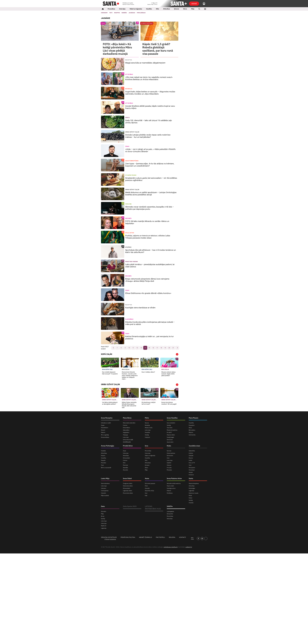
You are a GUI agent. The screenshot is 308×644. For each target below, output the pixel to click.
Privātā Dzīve (128, 446)
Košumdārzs (126, 428)
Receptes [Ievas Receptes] (117, 13)
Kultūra (191, 453)
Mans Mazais (193, 418)
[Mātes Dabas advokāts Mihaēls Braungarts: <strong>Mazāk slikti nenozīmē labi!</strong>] (130, 393)
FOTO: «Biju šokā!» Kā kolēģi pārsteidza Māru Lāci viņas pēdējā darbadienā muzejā (117, 49)
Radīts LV (104, 526)
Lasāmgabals (170, 511)
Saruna (147, 423)
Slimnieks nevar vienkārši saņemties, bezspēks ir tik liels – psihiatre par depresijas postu (150, 208)
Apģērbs (128, 247)
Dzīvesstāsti (126, 458)
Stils (157, 9)
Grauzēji (147, 488)
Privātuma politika (128, 537)
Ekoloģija (126, 369)
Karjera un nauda (193, 493)
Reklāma (172, 537)
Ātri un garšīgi (105, 435)
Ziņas (103, 23)
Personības (111, 9)
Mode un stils (149, 428)
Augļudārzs (126, 432)
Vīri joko (169, 468)
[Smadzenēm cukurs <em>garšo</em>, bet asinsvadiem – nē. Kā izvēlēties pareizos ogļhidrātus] (113, 179)
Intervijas (122, 9)
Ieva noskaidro (171, 423)
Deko (103, 506)
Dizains (191, 458)
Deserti (103, 430)
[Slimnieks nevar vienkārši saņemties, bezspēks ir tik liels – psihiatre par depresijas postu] (113, 208)
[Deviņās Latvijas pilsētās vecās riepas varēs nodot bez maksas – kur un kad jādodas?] (113, 136)
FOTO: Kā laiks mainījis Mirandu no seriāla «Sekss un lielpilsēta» (147, 222)
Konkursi (191, 475)
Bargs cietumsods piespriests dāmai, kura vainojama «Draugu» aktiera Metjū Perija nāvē (147, 280)
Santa (191, 478)
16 (153, 348)
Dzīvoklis (104, 511)
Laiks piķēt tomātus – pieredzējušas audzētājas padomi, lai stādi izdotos (150, 266)
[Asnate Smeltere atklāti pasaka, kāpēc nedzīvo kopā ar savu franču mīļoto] (113, 107)
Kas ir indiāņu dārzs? (148, 372)
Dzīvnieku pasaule (150, 483)
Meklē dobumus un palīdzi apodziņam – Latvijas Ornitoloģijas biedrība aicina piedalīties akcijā (151, 194)
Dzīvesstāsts (127, 488)
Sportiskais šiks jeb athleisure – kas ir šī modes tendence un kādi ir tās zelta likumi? (151, 251)
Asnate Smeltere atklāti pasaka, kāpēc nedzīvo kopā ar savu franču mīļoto (150, 107)
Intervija (129, 89)
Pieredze (104, 463)
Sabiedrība (192, 451)
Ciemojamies (105, 491)
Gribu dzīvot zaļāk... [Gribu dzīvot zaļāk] (110, 400)
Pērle (147, 418)
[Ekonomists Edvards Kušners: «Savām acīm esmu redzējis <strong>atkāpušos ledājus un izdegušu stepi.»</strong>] (130, 363)
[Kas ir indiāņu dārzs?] (150, 363)
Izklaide (191, 456)
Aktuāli (191, 472)
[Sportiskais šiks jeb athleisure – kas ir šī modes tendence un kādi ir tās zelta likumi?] (113, 251)
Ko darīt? (169, 432)
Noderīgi (147, 425)
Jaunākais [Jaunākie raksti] (132, 13)
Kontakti (182, 537)
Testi (111, 13)
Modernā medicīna (172, 430)
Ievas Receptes (107, 418)
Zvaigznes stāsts (128, 483)
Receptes (129, 60)
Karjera (103, 456)
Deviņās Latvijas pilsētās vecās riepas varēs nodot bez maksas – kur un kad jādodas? (148, 136)
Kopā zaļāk (107, 354)
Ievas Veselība (172, 418)
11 (133, 348)
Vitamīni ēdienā (131, 175)
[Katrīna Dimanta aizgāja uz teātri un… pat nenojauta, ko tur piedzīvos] (113, 338)
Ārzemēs (128, 218)
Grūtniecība (192, 435)
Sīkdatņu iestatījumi (109, 537)
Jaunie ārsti (170, 442)
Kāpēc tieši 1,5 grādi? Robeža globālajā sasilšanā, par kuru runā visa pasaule (158, 49)
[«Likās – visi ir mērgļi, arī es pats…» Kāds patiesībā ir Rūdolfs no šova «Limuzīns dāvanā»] (113, 151)
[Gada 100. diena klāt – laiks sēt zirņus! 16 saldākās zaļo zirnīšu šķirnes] (113, 122)
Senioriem (170, 440)
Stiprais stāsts (171, 435)
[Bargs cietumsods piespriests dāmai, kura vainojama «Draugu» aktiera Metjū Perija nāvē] (113, 280)
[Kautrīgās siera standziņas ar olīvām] (113, 309)
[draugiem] (202, 539)
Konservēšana (105, 437)
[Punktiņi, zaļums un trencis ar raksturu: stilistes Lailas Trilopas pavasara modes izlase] (113, 237)
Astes (147, 478)
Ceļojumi (147, 437)
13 (141, 348)
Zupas (103, 425)
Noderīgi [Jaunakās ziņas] (124, 13)
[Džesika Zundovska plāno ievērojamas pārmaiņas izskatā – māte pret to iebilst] (113, 323)
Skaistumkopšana (132, 161)
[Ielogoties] (203, 4)
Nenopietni (192, 468)
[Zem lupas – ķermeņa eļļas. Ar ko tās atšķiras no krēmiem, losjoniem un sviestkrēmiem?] (113, 165)
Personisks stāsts (128, 493)
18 (161, 348)
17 (157, 348)
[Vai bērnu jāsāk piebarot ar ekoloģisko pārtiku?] (110, 393)
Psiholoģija (192, 488)
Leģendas (191, 491)
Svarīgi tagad (170, 437)
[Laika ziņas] (152, 4)
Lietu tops (126, 437)
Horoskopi (104, 13)
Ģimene (177, 9)
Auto (168, 458)
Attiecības (166, 9)
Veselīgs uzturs (171, 488)
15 (149, 348)
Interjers (104, 488)
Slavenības (129, 319)
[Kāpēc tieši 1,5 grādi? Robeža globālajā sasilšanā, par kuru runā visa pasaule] (159, 31)
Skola (190, 428)
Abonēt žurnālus (145, 537)
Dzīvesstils (170, 456)
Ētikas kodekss (110, 539)
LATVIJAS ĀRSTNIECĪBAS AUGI (153, 508)
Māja (193, 9)
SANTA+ (170, 506)
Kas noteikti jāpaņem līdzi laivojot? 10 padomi (110, 373)
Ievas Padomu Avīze (174, 478)
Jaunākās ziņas (194, 446)
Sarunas (169, 451)
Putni (146, 486)
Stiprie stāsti (170, 486)
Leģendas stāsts (127, 491)
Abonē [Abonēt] (194, 4)
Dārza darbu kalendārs (129, 423)
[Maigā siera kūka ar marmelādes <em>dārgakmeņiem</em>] (113, 64)
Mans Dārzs (127, 418)
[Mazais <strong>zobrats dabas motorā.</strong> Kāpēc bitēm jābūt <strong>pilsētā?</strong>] (169, 363)
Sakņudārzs (126, 430)
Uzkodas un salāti (106, 423)
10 (129, 348)
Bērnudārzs (192, 430)
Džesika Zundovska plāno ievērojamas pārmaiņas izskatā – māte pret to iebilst (150, 323)
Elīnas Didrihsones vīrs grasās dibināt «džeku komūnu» (148, 293)
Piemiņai (125, 465)
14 (145, 348)
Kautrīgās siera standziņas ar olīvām (141, 308)
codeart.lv (189, 547)
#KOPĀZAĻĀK (127, 442)
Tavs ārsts (170, 428)
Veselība (149, 9)
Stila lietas (130, 233)
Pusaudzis (192, 425)
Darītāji (103, 519)
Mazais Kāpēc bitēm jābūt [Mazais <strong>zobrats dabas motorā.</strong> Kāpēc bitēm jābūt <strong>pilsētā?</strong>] (168, 374)
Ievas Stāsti (127, 478)
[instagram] (206, 539)
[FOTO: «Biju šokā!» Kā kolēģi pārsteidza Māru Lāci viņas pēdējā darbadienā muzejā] (120, 31)
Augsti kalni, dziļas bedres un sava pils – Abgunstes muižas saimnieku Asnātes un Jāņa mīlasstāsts (150, 93)
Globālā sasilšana (147, 23)
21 (173, 348)
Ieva (146, 446)
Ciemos (125, 425)
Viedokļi (103, 451)
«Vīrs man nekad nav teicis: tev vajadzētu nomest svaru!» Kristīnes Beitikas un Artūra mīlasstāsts (149, 78)
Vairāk (177, 354)
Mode (190, 495)
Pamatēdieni (105, 428)
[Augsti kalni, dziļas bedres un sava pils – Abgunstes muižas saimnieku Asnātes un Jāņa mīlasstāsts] (113, 93)
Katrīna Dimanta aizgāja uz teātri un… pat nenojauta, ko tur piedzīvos (149, 338)
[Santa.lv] (111, 4)
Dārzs (185, 9)
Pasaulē (103, 460)
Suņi (146, 493)
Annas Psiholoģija (108, 446)
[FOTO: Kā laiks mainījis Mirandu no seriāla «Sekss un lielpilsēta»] (113, 223)
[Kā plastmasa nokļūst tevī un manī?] (150, 393)
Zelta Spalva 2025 (130, 506)
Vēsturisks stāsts (128, 486)
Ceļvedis (103, 493)
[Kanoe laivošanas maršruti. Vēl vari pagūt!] (169, 393)
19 (165, 348)
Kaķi (146, 495)
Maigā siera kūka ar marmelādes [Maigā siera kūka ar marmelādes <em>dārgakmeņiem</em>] (145, 63)
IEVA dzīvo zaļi (107, 369)
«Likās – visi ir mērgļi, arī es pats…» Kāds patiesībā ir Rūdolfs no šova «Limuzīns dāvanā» (150, 150)
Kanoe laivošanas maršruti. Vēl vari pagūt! (169, 403)
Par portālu (160, 537)
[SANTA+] (179, 4)
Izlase (190, 498)
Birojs (103, 516)
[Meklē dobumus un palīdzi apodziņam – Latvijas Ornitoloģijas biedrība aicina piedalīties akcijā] (113, 194)
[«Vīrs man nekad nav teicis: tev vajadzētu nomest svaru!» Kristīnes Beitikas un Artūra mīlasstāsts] (113, 79)
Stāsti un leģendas (136, 9)
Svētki (190, 460)
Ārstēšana (170, 493)
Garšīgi (147, 435)
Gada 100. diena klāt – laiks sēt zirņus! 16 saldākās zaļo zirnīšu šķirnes (149, 122)
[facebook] (198, 539)
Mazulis (191, 432)
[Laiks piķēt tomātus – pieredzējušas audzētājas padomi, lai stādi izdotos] (113, 266)
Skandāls (125, 468)
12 (137, 348)
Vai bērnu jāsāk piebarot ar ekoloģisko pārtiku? (110, 403)
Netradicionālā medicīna (174, 483)
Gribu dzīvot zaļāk (132, 132)
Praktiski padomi (132, 262)
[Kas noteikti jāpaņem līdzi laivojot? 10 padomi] (110, 363)
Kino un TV (192, 463)
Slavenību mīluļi (149, 491)
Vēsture (169, 465)
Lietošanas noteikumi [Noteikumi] (171, 547)
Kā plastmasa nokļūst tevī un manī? (149, 403)
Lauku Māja (105, 478)
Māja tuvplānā (105, 495)
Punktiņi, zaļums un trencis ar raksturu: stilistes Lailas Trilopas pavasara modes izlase (148, 237)
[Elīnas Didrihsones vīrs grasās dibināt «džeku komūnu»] (113, 295)
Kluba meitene (171, 453)
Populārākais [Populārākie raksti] (141, 13)
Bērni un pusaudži (106, 468)
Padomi (103, 432)
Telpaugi (125, 435)
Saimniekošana (105, 483)
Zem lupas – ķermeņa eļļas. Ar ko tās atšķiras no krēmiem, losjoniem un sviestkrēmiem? (150, 165)
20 (169, 348)
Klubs (169, 446)
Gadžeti (169, 463)
